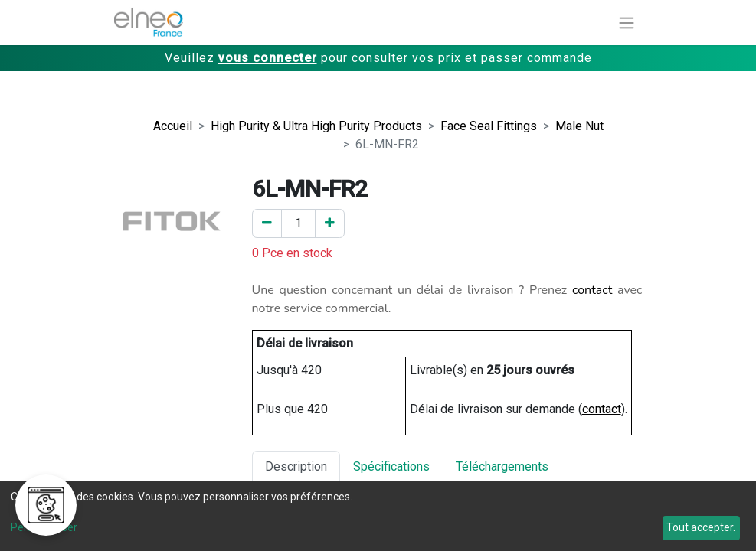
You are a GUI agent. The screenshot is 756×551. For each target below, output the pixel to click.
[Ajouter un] (330, 223)
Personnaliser (44, 527)
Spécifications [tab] (391, 466)
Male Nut (579, 126)
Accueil (173, 126)
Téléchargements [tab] (502, 466)
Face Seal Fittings (489, 126)
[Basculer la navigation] (627, 23)
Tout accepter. (701, 527)
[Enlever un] (267, 223)
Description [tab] (296, 466)
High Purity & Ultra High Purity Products (316, 126)
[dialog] (378, 516)
